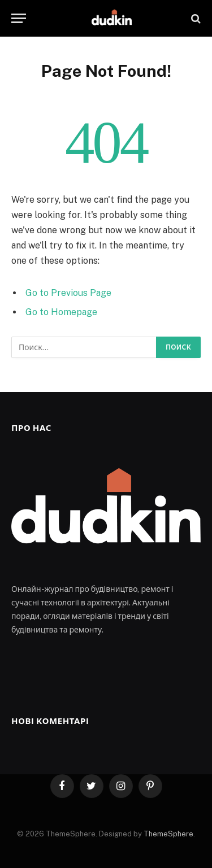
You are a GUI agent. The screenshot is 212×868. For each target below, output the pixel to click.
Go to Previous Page (68, 293)
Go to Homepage (61, 312)
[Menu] (19, 18)
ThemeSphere (168, 834)
